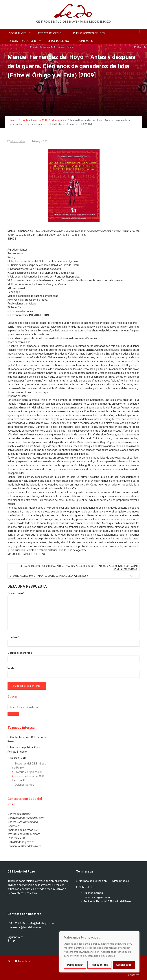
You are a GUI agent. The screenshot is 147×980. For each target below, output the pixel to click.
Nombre (13, 637)
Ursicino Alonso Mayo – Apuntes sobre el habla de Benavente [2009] (49, 576)
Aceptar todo (124, 965)
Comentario (16, 593)
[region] (99, 952)
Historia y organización (29, 772)
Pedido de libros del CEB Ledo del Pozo (107, 901)
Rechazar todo (99, 965)
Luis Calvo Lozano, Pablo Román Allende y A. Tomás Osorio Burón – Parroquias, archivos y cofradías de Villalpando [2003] (78, 568)
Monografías (18, 141)
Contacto (85, 41)
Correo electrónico (21, 653)
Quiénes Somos (24, 785)
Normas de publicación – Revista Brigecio (104, 881)
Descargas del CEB (22, 41)
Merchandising (58, 41)
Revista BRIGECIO (50, 33)
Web (11, 668)
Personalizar (75, 965)
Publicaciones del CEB (89, 33)
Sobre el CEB (18, 33)
